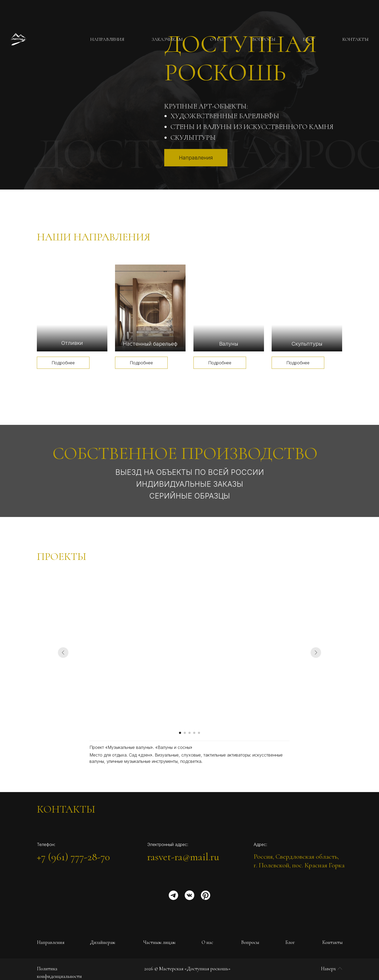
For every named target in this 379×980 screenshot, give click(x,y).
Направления (51, 942)
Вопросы (250, 942)
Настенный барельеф (150, 344)
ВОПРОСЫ (264, 39)
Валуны (229, 344)
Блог (290, 942)
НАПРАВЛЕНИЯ (107, 39)
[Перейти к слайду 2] (185, 733)
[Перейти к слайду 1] (180, 733)
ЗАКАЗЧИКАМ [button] (167, 39)
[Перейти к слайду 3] (189, 733)
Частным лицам (159, 942)
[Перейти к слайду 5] (199, 733)
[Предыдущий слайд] (63, 653)
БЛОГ (309, 39)
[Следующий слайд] (316, 653)
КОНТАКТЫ (355, 39)
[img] (72, 308)
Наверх (328, 969)
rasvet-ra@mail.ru (183, 857)
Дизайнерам (103, 942)
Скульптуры (307, 344)
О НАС (217, 39)
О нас (207, 942)
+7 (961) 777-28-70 (73, 857)
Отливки (72, 343)
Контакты (332, 942)
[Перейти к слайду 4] (194, 733)
